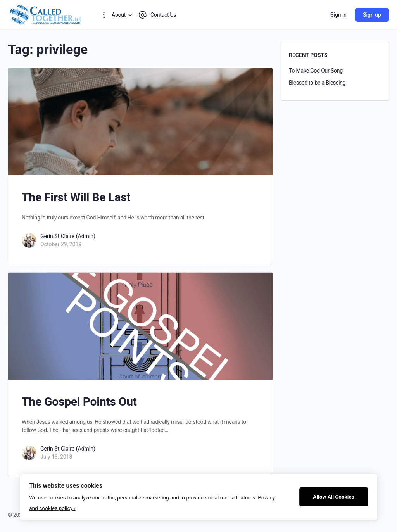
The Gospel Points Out (79, 402)
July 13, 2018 (56, 457)
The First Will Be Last (76, 197)
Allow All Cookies (334, 497)
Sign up (372, 15)
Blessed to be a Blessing (317, 83)
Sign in (338, 15)
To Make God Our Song (316, 71)
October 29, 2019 (61, 244)
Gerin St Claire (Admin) (68, 236)
